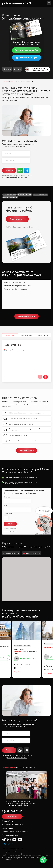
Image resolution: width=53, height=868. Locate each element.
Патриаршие (23, 289)
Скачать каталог (17, 219)
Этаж (5, 505)
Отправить (9, 170)
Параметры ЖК (10, 335)
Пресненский (27, 286)
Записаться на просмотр (32, 553)
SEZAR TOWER (19, 649)
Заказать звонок (12, 816)
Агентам (17, 69)
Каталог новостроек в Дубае (9, 195)
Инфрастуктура (43, 335)
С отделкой (8, 514)
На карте (7, 69)
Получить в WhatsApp (26, 50)
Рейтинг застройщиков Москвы (10, 197)
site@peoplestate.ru (9, 844)
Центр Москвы (18, 646)
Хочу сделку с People (27, 451)
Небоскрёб (27, 646)
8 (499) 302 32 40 (12, 812)
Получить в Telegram (26, 58)
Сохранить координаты (11, 553)
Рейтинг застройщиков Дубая (40, 195)
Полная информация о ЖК (27, 316)
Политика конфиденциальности (13, 849)
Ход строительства (26, 335)
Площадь (7, 497)
